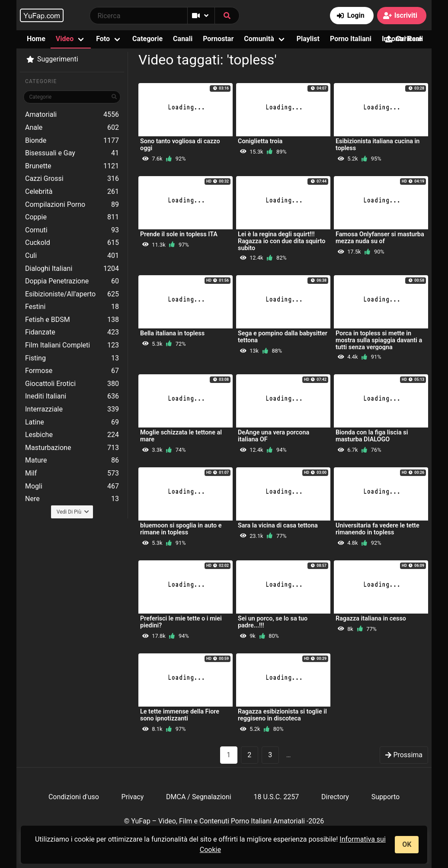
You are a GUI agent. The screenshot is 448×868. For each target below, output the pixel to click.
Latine (72, 422)
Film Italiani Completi (72, 345)
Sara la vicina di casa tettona (278, 526)
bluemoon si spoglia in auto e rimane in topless (181, 529)
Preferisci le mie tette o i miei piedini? (181, 622)
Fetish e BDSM (72, 320)
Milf (72, 473)
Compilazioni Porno (72, 205)
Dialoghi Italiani (72, 269)
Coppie (72, 217)
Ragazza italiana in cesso (371, 619)
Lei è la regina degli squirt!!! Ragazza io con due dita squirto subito (282, 241)
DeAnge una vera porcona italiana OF (274, 436)
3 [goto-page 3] (270, 755)
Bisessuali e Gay (72, 153)
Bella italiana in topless (172, 333)
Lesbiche (72, 435)
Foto (103, 39)
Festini (72, 307)
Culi (72, 256)
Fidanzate (72, 332)
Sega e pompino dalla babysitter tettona (283, 337)
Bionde (72, 141)
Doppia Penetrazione (72, 281)
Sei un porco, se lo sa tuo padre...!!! (273, 622)
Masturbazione (72, 448)
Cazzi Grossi (72, 179)
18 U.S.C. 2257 (276, 797)
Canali (183, 39)
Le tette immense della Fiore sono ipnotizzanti (180, 715)
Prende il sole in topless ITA (179, 234)
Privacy (133, 797)
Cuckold (72, 243)
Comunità (259, 39)
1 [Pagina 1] (229, 755)
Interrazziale (72, 409)
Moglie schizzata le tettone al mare (181, 436)
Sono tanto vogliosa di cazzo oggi (180, 145)
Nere (72, 499)
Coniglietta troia (260, 141)
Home (36, 39)
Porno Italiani (351, 39)
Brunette (72, 166)
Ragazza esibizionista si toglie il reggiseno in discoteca (282, 715)
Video (65, 39)
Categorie (147, 39)
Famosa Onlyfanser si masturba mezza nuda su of (380, 238)
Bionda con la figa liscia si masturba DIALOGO (372, 436)
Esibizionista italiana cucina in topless (378, 145)
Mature (72, 460)
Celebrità (72, 192)
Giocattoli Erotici (72, 384)
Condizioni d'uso (74, 797)
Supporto (386, 797)
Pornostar (218, 39)
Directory (335, 797)
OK (407, 844)
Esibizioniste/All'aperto (72, 294)
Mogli (72, 486)
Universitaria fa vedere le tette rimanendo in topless (378, 529)
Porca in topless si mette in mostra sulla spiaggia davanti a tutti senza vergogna (379, 340)
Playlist (308, 39)
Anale (72, 128)
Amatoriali (72, 115)
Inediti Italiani (72, 396)
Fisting (72, 358)
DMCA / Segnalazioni (199, 797)
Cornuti (72, 230)
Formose (72, 371)
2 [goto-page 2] (249, 755)
